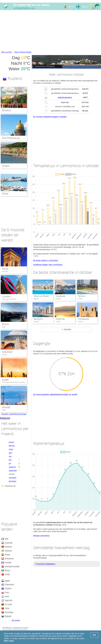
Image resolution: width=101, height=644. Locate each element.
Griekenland (9, 584)
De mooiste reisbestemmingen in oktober (50, 117)
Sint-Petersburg (11, 138)
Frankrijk (5, 271)
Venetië (6, 407)
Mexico (7, 570)
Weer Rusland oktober (23, 52)
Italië (4, 327)
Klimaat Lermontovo (41, 536)
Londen (6, 296)
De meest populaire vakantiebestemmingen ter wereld (55, 394)
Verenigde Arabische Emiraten (13, 382)
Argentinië (9, 600)
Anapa (6, 166)
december (13, 481)
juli (10, 463)
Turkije (4, 355)
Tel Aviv (82, 296)
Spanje (7, 554)
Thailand (8, 588)
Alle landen (16, 620)
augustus (12, 467)
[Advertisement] (50, 31)
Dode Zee (60, 319)
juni (10, 460)
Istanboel (7, 352)
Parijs (5, 269)
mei (10, 456)
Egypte (7, 581)
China (7, 608)
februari (12, 446)
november (13, 478)
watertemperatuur (65, 97)
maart (11, 449)
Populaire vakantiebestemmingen (14, 414)
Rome (5, 324)
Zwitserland (9, 558)
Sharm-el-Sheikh (41, 296)
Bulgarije (8, 616)
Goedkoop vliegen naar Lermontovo (48, 265)
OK (94, 635)
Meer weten (9, 641)
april (10, 453)
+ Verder (66, 329)
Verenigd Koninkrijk (9, 299)
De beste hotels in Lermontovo (46, 260)
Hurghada (61, 296)
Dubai (5, 380)
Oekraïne (8, 551)
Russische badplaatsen (46, 564)
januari (11, 442)
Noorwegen (9, 612)
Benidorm (38, 319)
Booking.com (5, 418)
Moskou (7, 110)
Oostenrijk (9, 543)
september (13, 470)
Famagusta (83, 319)
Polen (7, 592)
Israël (7, 596)
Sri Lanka (8, 604)
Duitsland (8, 547)
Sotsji (5, 194)
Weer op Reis (7, 52)
